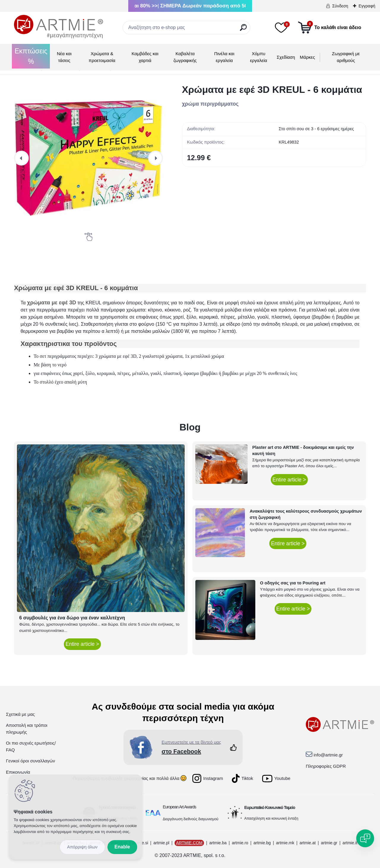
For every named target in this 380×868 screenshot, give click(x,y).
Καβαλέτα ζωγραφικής (185, 57)
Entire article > (82, 644)
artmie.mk (285, 843)
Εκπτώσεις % (31, 56)
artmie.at (308, 843)
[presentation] (21, 158)
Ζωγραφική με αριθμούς (346, 57)
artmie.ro (240, 843)
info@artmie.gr (328, 755)
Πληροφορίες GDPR (326, 766)
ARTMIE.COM (189, 843)
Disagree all (82, 847)
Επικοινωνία (18, 772)
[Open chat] (365, 838)
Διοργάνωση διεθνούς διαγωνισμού (191, 819)
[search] (243, 30)
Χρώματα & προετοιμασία (102, 57)
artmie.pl (161, 843)
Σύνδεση (340, 6)
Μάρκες (307, 57)
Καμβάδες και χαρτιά (145, 57)
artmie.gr (329, 843)
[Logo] (58, 27)
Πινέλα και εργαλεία (224, 57)
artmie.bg (262, 843)
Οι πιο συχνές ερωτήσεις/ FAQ (31, 746)
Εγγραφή (367, 6)
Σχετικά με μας (20, 714)
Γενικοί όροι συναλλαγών (30, 761)
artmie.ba (218, 843)
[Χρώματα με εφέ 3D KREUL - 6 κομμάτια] (88, 158)
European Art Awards (179, 807)
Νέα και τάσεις (64, 57)
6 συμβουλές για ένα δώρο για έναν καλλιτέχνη (72, 618)
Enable (122, 847)
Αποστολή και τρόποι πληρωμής (27, 729)
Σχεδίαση (286, 57)
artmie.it (350, 843)
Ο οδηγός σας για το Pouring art (293, 583)
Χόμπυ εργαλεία (259, 57)
